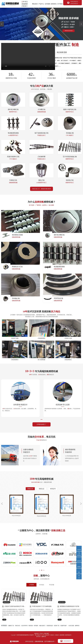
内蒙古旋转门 (42, 626)
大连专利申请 (24, 626)
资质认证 (42, 489)
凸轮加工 (52, 635)
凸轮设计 (57, 635)
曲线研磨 (62, 635)
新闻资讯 (54, 4)
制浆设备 (31, 626)
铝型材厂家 (57, 626)
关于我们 (60, 4)
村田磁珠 (36, 626)
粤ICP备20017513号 (40, 635)
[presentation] (2, 24)
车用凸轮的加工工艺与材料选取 (42, 607)
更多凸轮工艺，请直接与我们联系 (42, 189)
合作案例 (48, 4)
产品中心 (41, 4)
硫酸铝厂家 (11, 626)
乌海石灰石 (17, 626)
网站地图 (47, 634)
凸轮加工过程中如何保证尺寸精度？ (15, 607)
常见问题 (52, 585)
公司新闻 (31, 585)
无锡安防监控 (50, 626)
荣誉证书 (30, 489)
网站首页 (35, 4)
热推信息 (36, 634)
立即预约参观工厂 (42, 425)
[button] (39, 38)
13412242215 (67, 641)
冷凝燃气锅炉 (63, 626)
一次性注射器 (71, 626)
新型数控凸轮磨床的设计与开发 (70, 607)
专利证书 (53, 489)
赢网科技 (77, 626)
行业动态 (42, 585)
